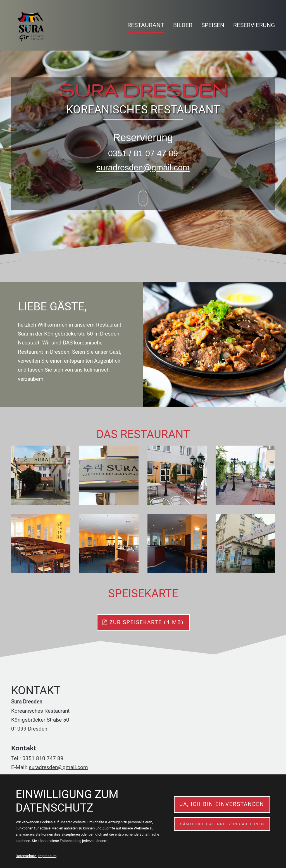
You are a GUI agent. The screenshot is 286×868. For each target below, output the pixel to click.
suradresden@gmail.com (143, 167)
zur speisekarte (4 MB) (143, 622)
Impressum (47, 856)
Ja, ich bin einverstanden (222, 804)
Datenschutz (26, 856)
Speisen (213, 25)
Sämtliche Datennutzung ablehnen (222, 824)
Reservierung (254, 25)
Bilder (183, 25)
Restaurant (146, 25)
